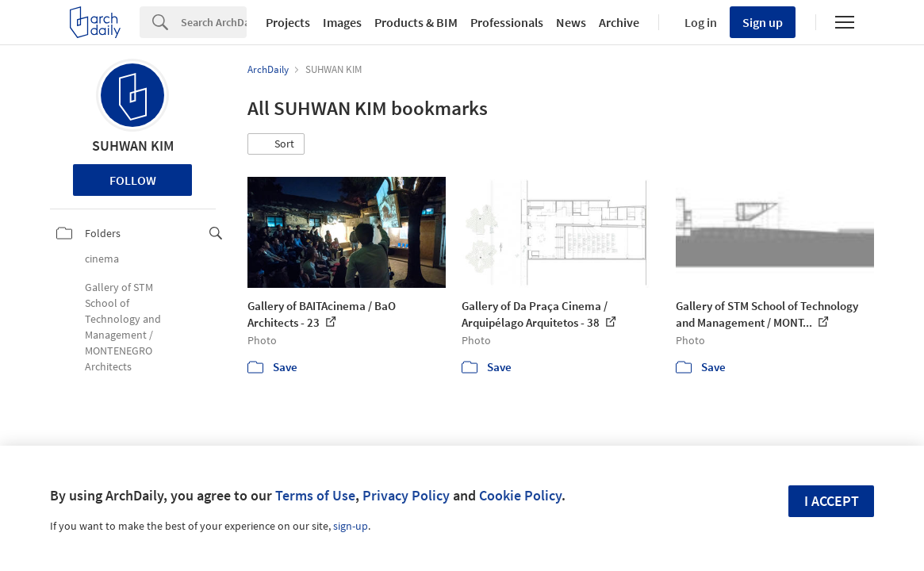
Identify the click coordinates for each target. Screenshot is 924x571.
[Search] (214, 22)
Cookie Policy (520, 495)
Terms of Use (315, 495)
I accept (832, 501)
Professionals (507, 22)
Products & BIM (416, 22)
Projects (288, 22)
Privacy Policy (406, 495)
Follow (133, 180)
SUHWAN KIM (133, 146)
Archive (619, 22)
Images (342, 22)
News (571, 22)
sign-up (351, 526)
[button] (276, 144)
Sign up (763, 22)
